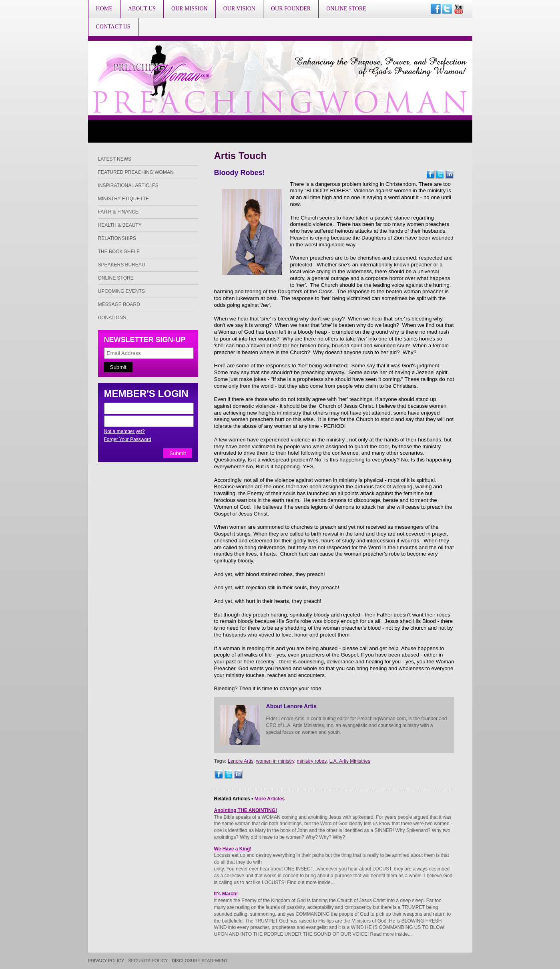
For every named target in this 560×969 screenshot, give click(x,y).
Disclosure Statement (200, 961)
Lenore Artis (241, 761)
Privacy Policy (106, 961)
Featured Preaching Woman (136, 172)
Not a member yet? (124, 431)
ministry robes (312, 761)
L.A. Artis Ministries (350, 761)
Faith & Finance (118, 212)
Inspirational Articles (128, 185)
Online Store (346, 9)
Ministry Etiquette (124, 199)
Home (104, 9)
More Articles (270, 799)
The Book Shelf (119, 252)
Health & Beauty (120, 225)
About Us (142, 9)
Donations (112, 318)
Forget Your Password (128, 439)
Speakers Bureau (122, 265)
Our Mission (190, 9)
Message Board (119, 304)
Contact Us (113, 27)
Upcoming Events (121, 291)
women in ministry (275, 761)
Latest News (115, 159)
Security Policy (148, 961)
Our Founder (291, 9)
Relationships (117, 238)
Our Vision (239, 9)
